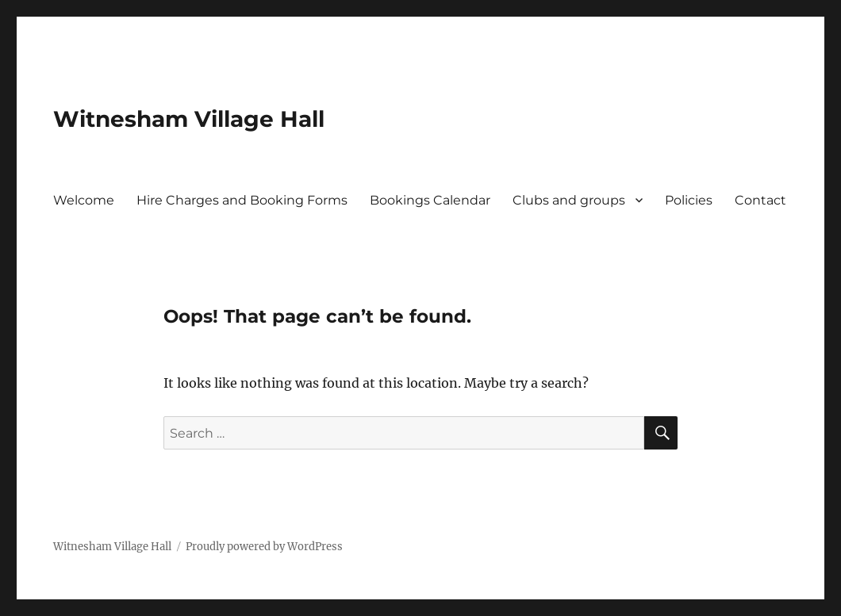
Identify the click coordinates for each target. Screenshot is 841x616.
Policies (689, 200)
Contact (760, 200)
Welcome (84, 200)
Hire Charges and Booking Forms (242, 200)
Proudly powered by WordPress (264, 547)
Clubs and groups (569, 200)
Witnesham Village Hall (189, 119)
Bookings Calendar (430, 200)
